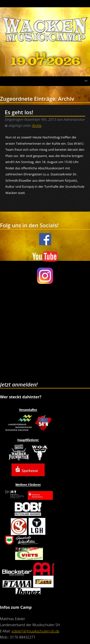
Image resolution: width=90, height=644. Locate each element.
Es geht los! (19, 112)
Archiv (37, 125)
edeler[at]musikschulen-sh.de (35, 631)
